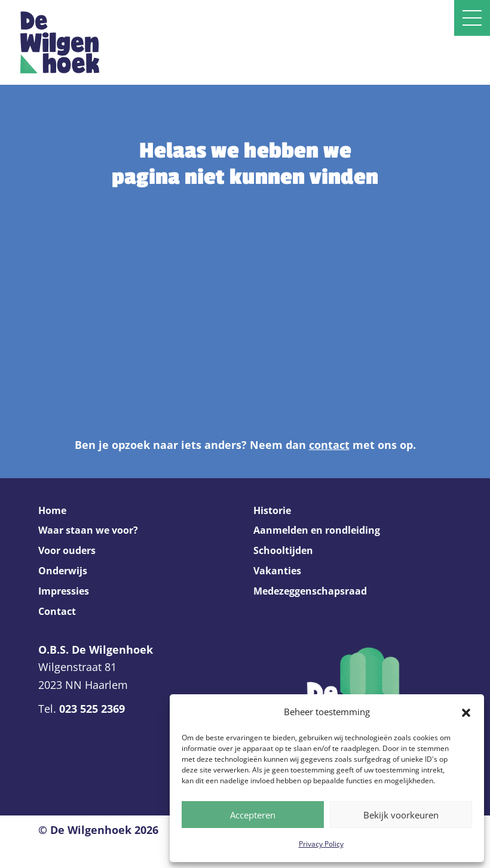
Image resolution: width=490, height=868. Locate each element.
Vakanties (277, 571)
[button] (466, 712)
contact (329, 445)
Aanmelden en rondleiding (317, 530)
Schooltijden (283, 550)
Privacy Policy (321, 844)
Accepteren (253, 815)
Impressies (64, 591)
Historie (272, 510)
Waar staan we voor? (88, 530)
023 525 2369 (92, 709)
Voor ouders (67, 550)
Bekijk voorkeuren (401, 815)
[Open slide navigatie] (472, 18)
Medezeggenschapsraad (310, 591)
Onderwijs (63, 571)
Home (52, 510)
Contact (57, 611)
